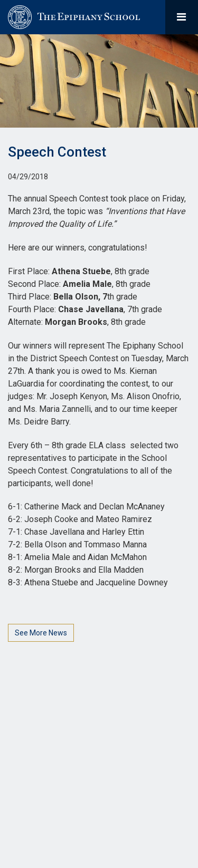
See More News (41, 633)
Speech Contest (57, 152)
